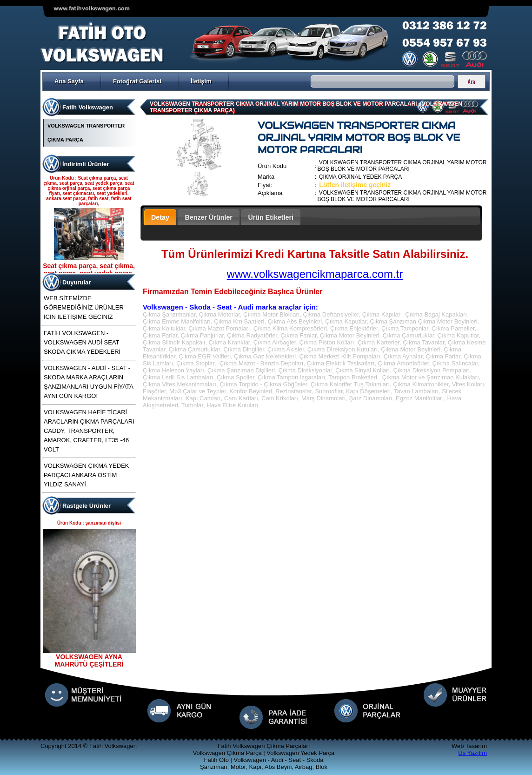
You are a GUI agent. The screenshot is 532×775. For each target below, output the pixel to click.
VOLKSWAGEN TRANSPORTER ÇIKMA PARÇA (86, 133)
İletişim (201, 81)
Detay (160, 217)
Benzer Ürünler (209, 217)
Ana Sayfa (69, 81)
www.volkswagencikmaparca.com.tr (315, 274)
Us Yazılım (472, 753)
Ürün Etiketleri (271, 217)
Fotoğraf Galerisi (137, 81)
